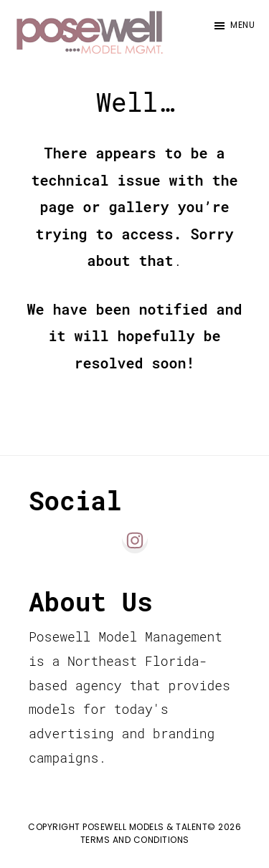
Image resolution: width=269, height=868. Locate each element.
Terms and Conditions (135, 840)
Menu (242, 25)
